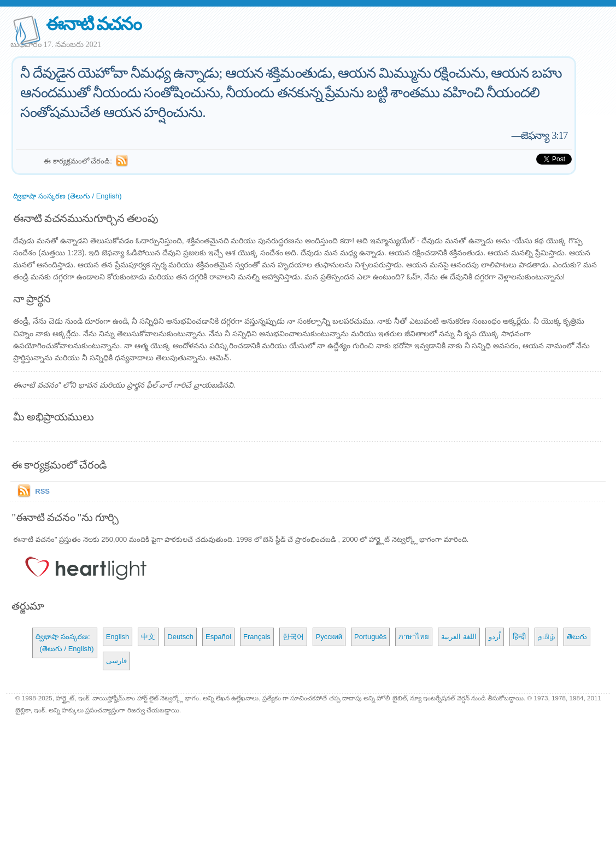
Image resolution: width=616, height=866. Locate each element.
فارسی (116, 661)
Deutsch (180, 637)
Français (257, 637)
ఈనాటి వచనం (93, 24)
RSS (42, 491)
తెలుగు (577, 637)
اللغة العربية (459, 637)
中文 (148, 637)
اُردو (495, 637)
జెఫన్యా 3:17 (544, 135)
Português (370, 637)
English (118, 637)
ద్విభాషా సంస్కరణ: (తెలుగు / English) (64, 643)
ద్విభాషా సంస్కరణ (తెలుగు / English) (67, 196)
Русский (329, 637)
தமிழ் (546, 637)
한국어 (293, 637)
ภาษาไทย (414, 637)
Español (218, 637)
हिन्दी (519, 637)
